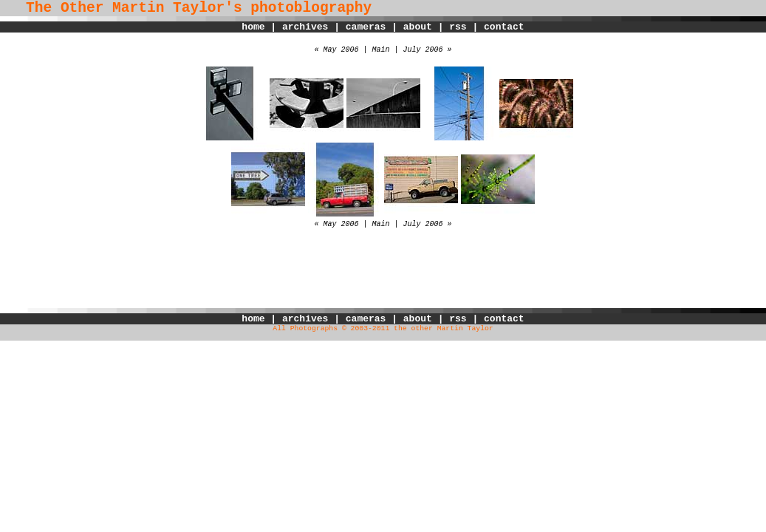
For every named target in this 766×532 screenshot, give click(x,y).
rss (458, 27)
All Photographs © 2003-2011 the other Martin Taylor (383, 328)
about (418, 27)
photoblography (311, 8)
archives (305, 27)
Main (380, 50)
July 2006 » (428, 50)
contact (504, 27)
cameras (366, 27)
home (253, 27)
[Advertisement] (383, 275)
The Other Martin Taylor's (121, 8)
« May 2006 (336, 50)
